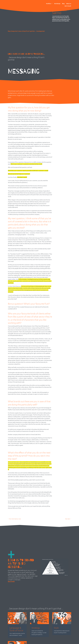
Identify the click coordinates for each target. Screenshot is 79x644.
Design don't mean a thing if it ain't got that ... (24, 31)
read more (11, 582)
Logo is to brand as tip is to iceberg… (21, 564)
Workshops (57, 4)
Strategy (36, 628)
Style (56, 628)
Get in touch (68, 6)
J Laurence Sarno (59, 9)
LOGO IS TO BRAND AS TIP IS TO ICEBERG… (26, 54)
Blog (63, 4)
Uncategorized (41, 31)
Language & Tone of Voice (16, 629)
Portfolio (49, 4)
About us (69, 4)
